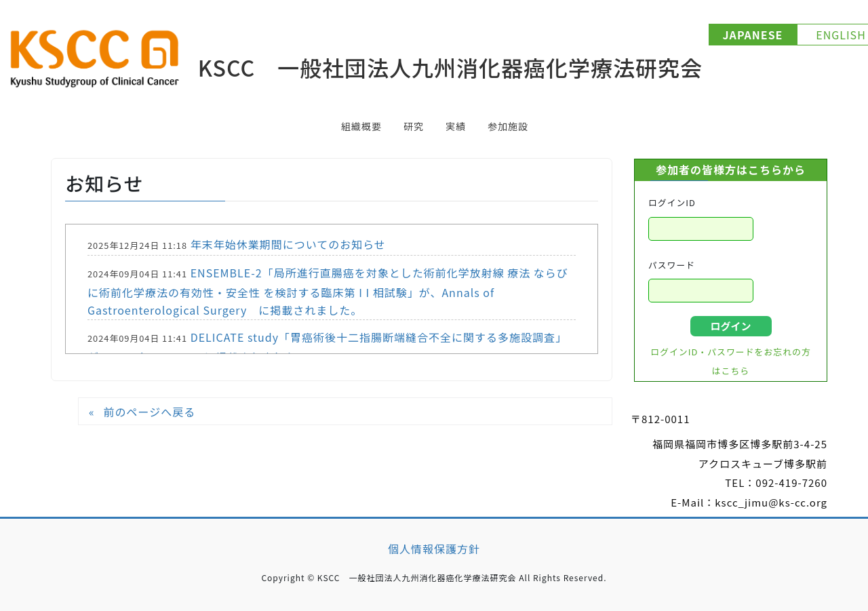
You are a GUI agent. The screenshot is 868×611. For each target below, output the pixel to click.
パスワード (672, 265)
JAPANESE (753, 35)
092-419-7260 (791, 482)
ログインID (672, 202)
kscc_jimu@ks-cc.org (771, 502)
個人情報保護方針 (434, 549)
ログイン (730, 326)
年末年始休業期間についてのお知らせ (288, 244)
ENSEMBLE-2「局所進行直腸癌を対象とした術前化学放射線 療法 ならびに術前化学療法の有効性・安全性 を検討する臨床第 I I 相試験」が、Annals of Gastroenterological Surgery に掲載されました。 (328, 291)
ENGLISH (841, 35)
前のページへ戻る (149, 412)
